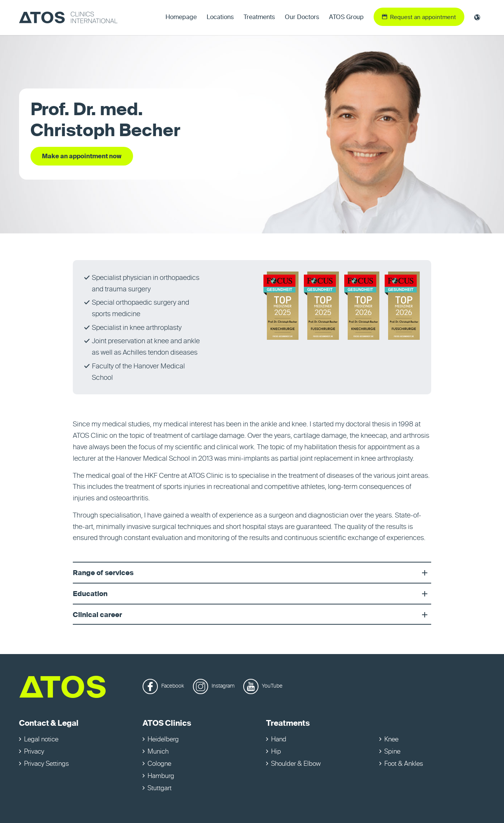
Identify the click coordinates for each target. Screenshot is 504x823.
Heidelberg (163, 740)
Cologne (159, 764)
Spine (392, 752)
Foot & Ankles (404, 764)
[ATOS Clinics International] (68, 18)
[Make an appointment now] (82, 156)
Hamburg (161, 776)
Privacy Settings (47, 764)
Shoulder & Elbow (296, 764)
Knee (391, 740)
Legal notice (41, 740)
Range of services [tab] (252, 573)
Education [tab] (252, 594)
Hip (276, 752)
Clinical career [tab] (252, 615)
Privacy (34, 752)
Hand (279, 740)
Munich (158, 752)
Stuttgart (160, 788)
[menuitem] (181, 18)
